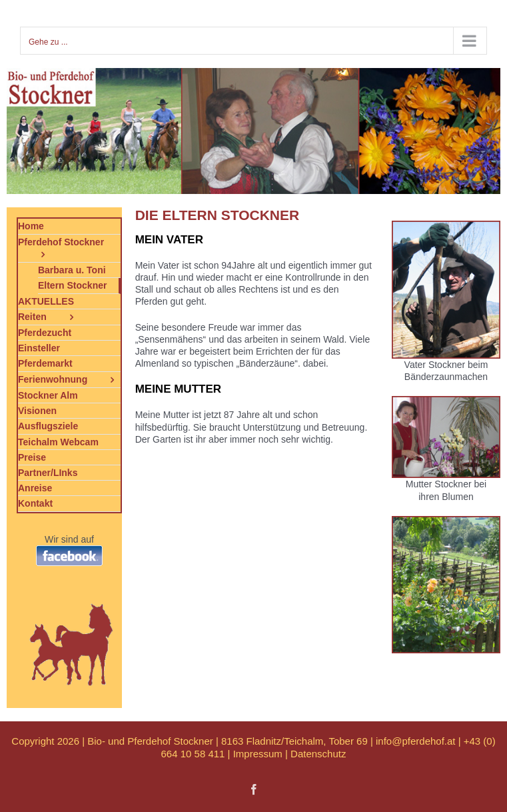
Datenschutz (318, 754)
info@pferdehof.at (415, 741)
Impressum (258, 754)
